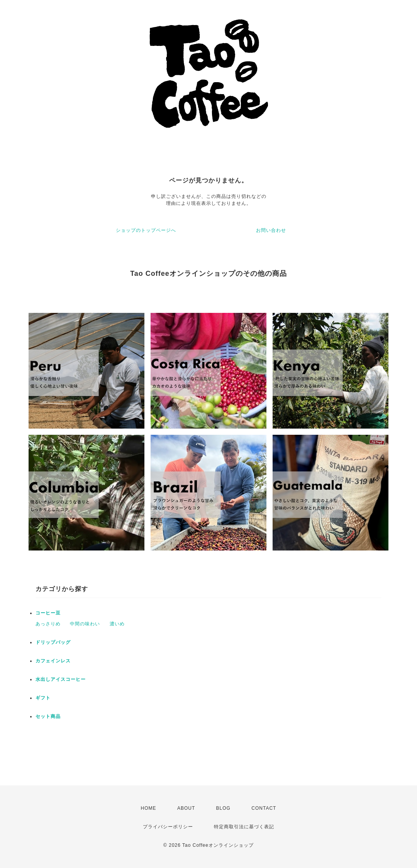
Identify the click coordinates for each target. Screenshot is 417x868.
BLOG (223, 808)
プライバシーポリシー (168, 827)
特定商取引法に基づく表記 (244, 827)
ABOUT (186, 808)
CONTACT (264, 808)
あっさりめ (48, 624)
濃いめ (117, 624)
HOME (149, 808)
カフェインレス (53, 661)
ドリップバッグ (53, 642)
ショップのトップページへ (146, 230)
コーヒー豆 (48, 613)
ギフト (43, 698)
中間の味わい (85, 624)
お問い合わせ (271, 230)
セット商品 (48, 716)
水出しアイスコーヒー (61, 679)
